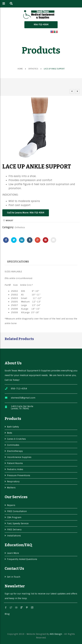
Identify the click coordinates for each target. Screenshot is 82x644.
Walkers (11, 488)
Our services (16, 497)
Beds (10, 433)
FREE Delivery (14, 530)
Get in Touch (14, 577)
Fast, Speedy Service (18, 523)
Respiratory (13, 481)
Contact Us (14, 569)
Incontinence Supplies (19, 457)
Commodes (13, 445)
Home (20, 69)
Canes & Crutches (16, 439)
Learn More (13, 553)
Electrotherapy (15, 451)
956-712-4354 (41, 25)
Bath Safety (13, 427)
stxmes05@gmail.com (23, 398)
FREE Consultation (17, 511)
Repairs (11, 505)
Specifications (18, 262)
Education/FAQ (18, 545)
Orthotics (33, 69)
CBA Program (14, 517)
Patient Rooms (15, 463)
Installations (14, 536)
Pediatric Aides (15, 469)
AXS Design (56, 634)
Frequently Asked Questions (22, 559)
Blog (7, 614)
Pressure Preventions (19, 475)
